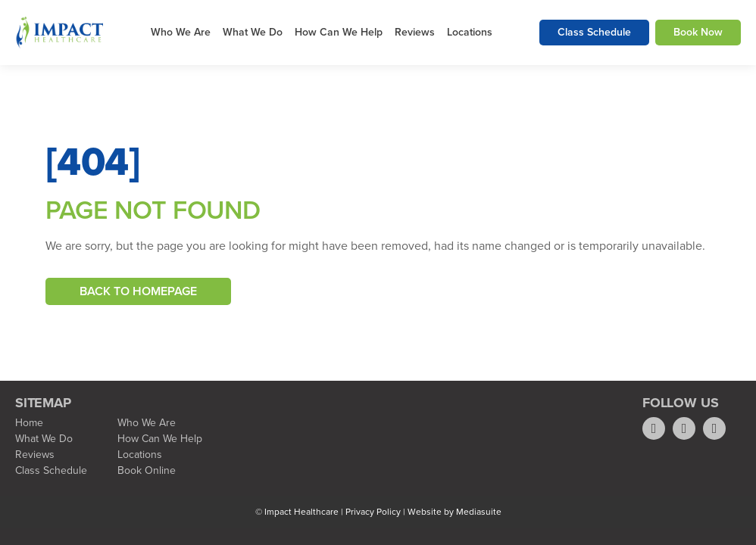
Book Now (698, 32)
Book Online (147, 470)
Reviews (415, 32)
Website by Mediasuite (455, 512)
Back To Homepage (138, 291)
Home (29, 423)
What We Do (253, 32)
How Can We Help (339, 32)
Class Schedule (594, 32)
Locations (470, 32)
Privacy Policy (373, 512)
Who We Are (181, 32)
